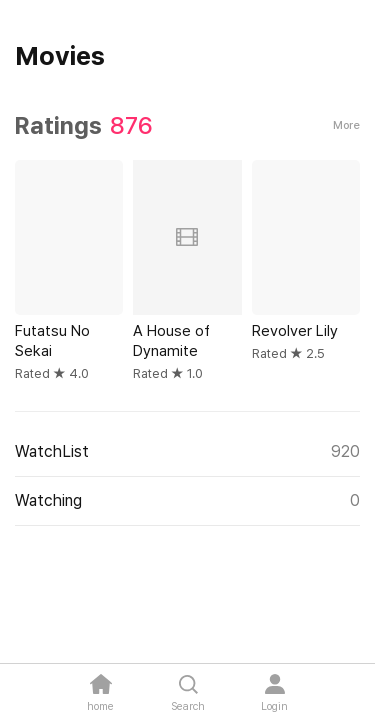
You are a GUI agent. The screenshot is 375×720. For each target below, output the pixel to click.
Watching (187, 501)
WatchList (187, 452)
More (346, 125)
